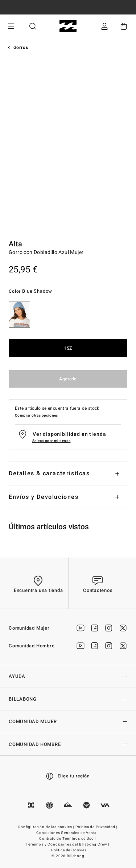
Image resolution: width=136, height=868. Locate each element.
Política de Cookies (69, 850)
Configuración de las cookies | (46, 827)
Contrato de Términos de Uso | (68, 839)
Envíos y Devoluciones (44, 497)
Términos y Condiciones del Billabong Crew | (68, 844)
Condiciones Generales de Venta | (68, 833)
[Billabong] (68, 26)
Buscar (33, 26)
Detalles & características (49, 473)
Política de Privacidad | (97, 827)
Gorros (21, 47)
